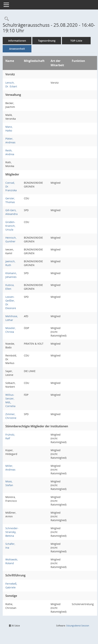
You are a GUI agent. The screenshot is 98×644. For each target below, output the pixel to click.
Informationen (17, 41)
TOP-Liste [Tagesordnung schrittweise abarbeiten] (76, 41)
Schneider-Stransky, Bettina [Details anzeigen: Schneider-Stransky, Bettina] (12, 532)
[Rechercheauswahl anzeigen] (6, 19)
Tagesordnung (47, 41)
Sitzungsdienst (78, 626)
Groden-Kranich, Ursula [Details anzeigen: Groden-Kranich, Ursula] (10, 226)
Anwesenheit (17, 49)
